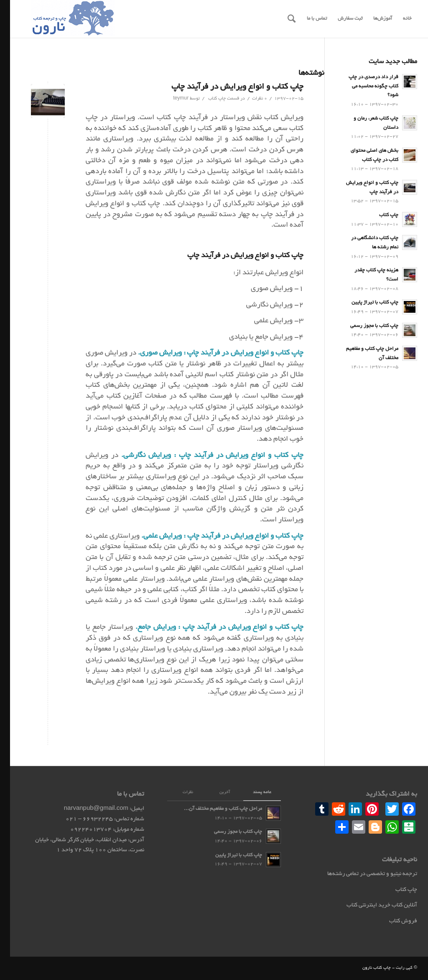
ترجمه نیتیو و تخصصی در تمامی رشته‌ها (362, 874)
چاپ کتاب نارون (367, 968)
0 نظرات (250, 99)
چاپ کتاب (207, 99)
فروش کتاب (393, 921)
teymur (171, 99)
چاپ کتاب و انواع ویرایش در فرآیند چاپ (227, 87)
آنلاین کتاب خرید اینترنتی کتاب (372, 905)
